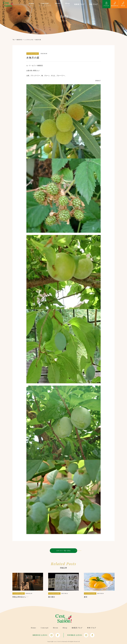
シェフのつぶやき (33, 54)
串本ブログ (92, 628)
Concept (45, 628)
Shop (65, 628)
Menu (56, 628)
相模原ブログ (77, 628)
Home (34, 628)
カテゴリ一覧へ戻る (64, 551)
